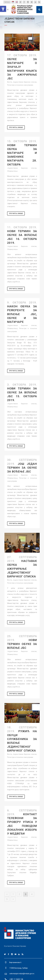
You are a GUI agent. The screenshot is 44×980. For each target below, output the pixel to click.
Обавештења (12, 171)
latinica (7, 2)
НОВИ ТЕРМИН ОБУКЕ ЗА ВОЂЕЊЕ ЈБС (22, 644)
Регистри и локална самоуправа (20, 85)
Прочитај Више (16, 127)
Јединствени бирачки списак (25, 82)
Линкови (16, 946)
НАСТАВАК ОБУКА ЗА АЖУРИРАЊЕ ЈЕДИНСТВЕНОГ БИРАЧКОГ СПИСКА (22, 569)
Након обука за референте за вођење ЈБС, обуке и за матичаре (22, 314)
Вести (10, 82)
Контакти (8, 946)
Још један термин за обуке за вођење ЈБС (22, 468)
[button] (3, 9)
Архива (23, 946)
